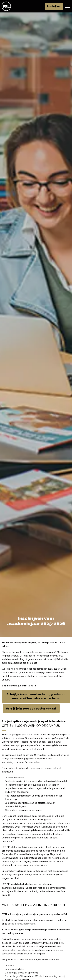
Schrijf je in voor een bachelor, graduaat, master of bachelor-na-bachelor (36, 696)
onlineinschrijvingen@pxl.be (16, 950)
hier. (38, 762)
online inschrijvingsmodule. (22, 924)
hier (38, 865)
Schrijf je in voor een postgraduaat (31, 708)
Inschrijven (54, 6)
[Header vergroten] (67, 6)
